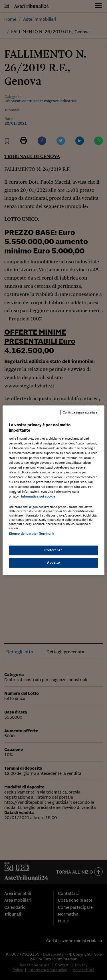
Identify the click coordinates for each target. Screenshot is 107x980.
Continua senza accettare (80, 412)
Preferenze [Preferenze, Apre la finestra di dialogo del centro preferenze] (54, 550)
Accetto (54, 563)
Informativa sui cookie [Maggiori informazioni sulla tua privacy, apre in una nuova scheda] (38, 497)
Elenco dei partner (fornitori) (31, 534)
